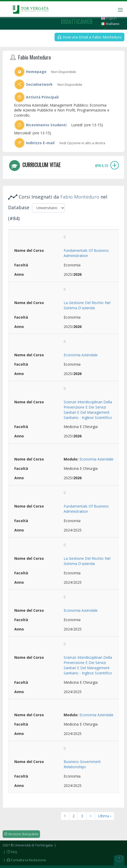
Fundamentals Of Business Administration (86, 253)
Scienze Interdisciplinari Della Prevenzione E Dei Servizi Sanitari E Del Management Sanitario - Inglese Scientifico (88, 410)
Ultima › (105, 816)
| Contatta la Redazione (24, 860)
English (109, 18)
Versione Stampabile (21, 834)
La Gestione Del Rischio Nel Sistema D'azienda (87, 305)
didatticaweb (77, 21)
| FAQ (10, 852)
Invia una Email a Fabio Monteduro (90, 37)
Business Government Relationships (82, 764)
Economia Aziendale (81, 355)
